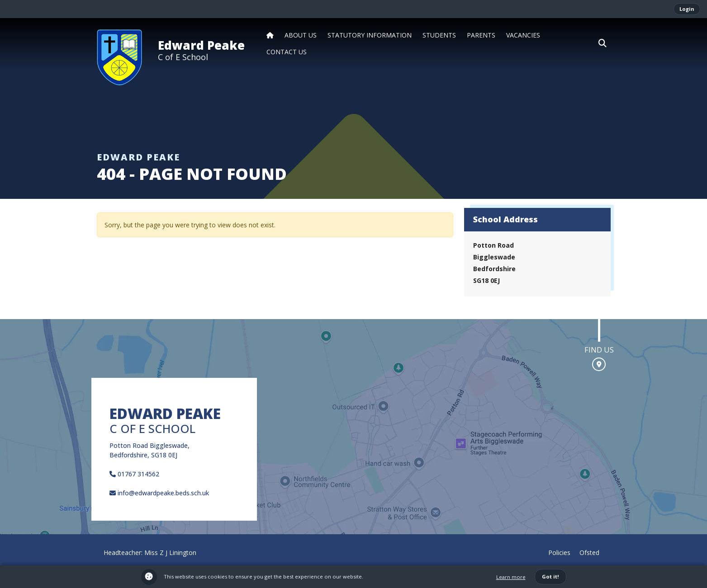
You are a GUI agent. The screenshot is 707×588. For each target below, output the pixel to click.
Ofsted (589, 553)
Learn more (511, 577)
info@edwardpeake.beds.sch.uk (159, 493)
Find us (599, 350)
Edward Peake (201, 45)
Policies (559, 553)
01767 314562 (134, 474)
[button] (603, 43)
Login (687, 9)
